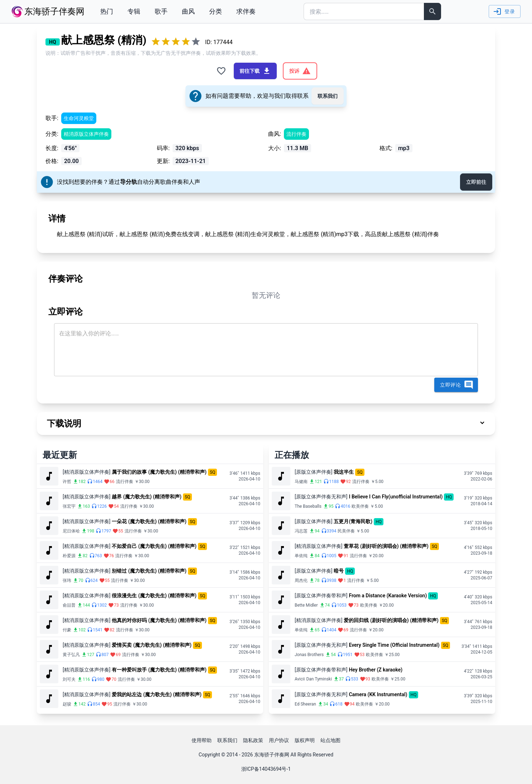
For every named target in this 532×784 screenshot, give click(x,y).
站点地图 (330, 740)
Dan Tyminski (319, 679)
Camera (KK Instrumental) (378, 694)
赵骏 (67, 704)
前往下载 (255, 71)
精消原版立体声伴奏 (86, 134)
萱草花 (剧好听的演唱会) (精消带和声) (386, 546)
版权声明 (305, 740)
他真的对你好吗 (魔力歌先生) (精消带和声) (159, 620)
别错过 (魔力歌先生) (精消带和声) (149, 571)
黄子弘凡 (71, 655)
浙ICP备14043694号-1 (266, 769)
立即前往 (476, 182)
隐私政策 (253, 740)
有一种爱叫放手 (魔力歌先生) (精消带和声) (159, 670)
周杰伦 (301, 580)
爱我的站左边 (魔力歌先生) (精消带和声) (157, 694)
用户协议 (279, 740)
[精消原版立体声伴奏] (86, 472)
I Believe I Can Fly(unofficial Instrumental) (396, 497)
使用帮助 (202, 740)
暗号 (339, 571)
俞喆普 (69, 605)
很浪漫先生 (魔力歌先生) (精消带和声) (154, 596)
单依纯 (301, 556)
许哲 (67, 482)
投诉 (300, 71)
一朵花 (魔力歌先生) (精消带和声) (149, 521)
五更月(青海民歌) (353, 521)
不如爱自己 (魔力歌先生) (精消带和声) (154, 546)
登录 (504, 11)
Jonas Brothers (309, 655)
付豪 (67, 630)
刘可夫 (69, 679)
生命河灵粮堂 (79, 118)
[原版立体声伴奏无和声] (321, 497)
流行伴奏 (296, 134)
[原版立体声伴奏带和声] (321, 596)
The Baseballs (308, 506)
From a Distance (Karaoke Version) (388, 596)
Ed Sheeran (305, 704)
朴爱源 (69, 556)
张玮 (67, 580)
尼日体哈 (71, 531)
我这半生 (344, 472)
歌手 (161, 11)
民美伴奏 (346, 531)
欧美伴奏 (360, 506)
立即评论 (457, 385)
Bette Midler (306, 605)
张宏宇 (69, 506)
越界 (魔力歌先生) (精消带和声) (147, 497)
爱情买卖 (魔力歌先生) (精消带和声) (152, 645)
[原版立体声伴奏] (313, 472)
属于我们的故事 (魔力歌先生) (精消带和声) (159, 472)
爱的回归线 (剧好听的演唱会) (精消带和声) (391, 620)
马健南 (301, 482)
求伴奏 (246, 11)
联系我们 (328, 96)
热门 (107, 11)
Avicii (300, 679)
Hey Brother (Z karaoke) (376, 670)
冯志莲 (301, 531)
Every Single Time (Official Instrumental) (394, 645)
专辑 (134, 11)
